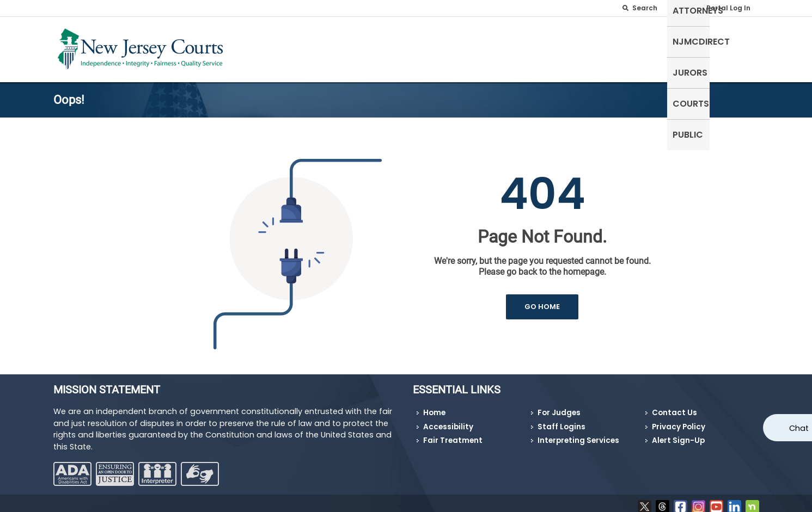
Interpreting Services (578, 434)
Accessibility (448, 420)
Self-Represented (449, 47)
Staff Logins (561, 420)
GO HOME (542, 300)
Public (738, 47)
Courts (694, 47)
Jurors (648, 47)
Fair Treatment (453, 434)
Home (434, 406)
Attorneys (526, 47)
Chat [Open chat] (799, 428)
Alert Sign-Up (678, 434)
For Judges (559, 406)
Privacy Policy (679, 420)
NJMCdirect (591, 47)
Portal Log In (728, 8)
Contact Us (674, 406)
